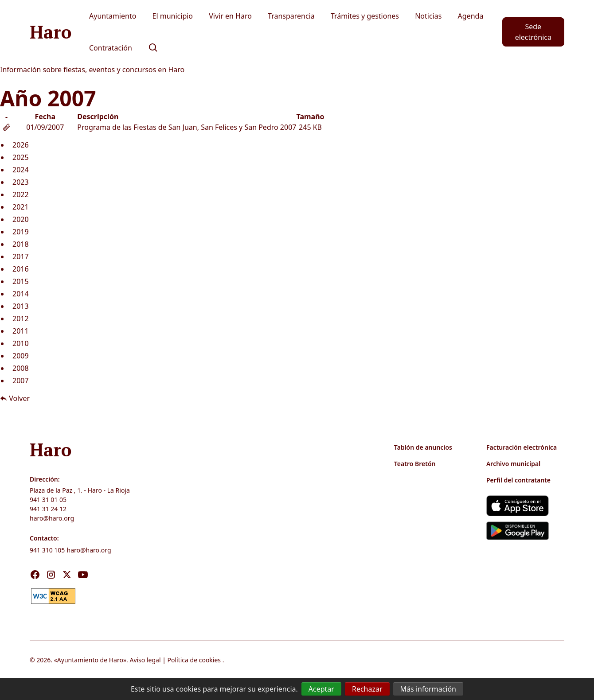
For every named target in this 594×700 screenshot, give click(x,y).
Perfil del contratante (518, 480)
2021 (21, 207)
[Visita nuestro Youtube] (83, 575)
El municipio (173, 16)
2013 (21, 306)
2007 (21, 381)
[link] (53, 595)
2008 (21, 368)
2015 (21, 281)
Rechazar (367, 689)
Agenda (471, 16)
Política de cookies (194, 660)
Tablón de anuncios (423, 447)
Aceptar (321, 689)
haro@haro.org (52, 518)
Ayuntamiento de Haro (90, 660)
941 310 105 (47, 550)
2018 (21, 244)
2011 (21, 331)
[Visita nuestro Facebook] (35, 575)
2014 (21, 294)
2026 (21, 145)
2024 (21, 170)
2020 (21, 219)
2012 (21, 319)
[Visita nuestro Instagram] (51, 575)
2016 (21, 269)
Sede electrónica (533, 32)
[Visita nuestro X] (67, 575)
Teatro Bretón (415, 464)
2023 (21, 182)
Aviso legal (145, 660)
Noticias (428, 16)
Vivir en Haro (230, 16)
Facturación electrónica (522, 447)
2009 (21, 356)
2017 (21, 257)
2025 (21, 157)
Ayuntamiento (113, 16)
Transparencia (291, 16)
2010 (21, 343)
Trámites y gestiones (365, 16)
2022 (21, 194)
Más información (428, 689)
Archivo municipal (513, 464)
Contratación (111, 48)
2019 (21, 232)
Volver (15, 398)
